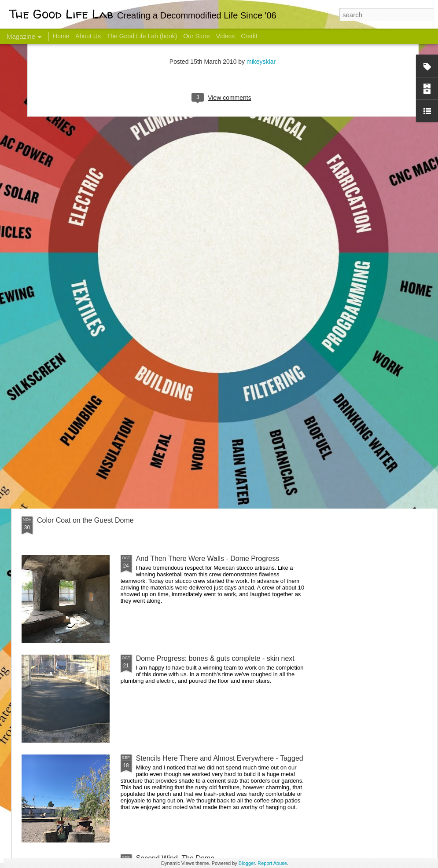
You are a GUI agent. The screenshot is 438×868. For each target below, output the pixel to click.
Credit (249, 36)
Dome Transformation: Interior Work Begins (204, 420)
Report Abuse (272, 863)
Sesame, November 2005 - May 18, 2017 (278, 350)
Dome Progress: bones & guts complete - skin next (215, 658)
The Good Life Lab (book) (142, 36)
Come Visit (366, 346)
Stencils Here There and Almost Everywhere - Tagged (220, 758)
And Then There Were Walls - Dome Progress (208, 559)
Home (61, 36)
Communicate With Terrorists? (171, 350)
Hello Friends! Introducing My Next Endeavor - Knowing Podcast (69, 358)
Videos (226, 36)
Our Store (197, 36)
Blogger (247, 863)
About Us (88, 36)
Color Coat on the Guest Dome (85, 520)
